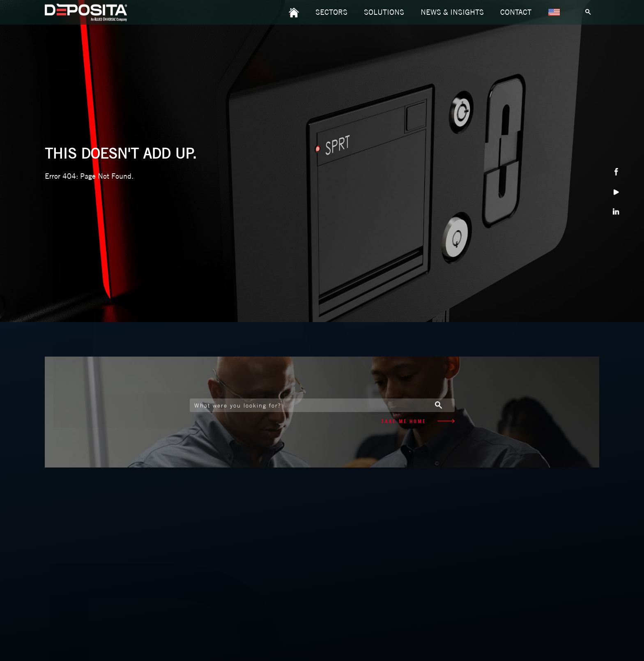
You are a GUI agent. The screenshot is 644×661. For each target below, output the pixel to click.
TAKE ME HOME (418, 421)
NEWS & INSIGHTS (452, 12)
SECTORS (331, 12)
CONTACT (516, 12)
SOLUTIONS (384, 12)
